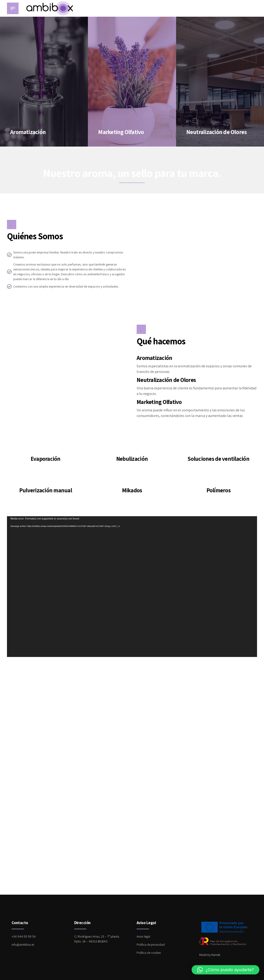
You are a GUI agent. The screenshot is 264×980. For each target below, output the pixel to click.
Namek (216, 955)
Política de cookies (149, 953)
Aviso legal (144, 936)
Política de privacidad (151, 945)
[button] (225, 970)
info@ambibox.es (23, 945)
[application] (132, 586)
